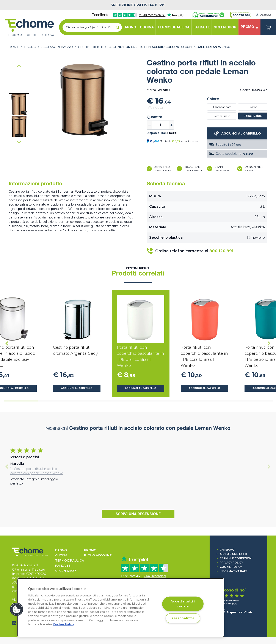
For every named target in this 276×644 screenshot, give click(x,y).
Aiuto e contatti (232, 554)
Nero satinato (222, 116)
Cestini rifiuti (91, 47)
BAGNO (30, 47)
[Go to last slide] (19, 66)
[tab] (21, 401)
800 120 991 (221, 251)
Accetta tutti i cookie (183, 604)
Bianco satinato (222, 107)
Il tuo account (98, 555)
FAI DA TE (63, 566)
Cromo (253, 107)
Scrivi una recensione (138, 514)
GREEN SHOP (66, 571)
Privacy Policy (230, 563)
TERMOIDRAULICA (70, 560)
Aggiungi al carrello (77, 388)
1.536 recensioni (229, 601)
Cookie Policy (229, 567)
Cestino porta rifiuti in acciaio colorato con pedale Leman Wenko (169, 47)
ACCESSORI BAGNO (57, 47)
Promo (90, 550)
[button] (19, 104)
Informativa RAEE (232, 571)
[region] (121, 608)
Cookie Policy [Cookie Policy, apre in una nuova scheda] (64, 624)
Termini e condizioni (234, 558)
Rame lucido (253, 116)
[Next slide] (19, 142)
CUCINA (61, 555)
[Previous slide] (7, 467)
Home (14, 47)
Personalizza (183, 618)
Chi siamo (226, 550)
